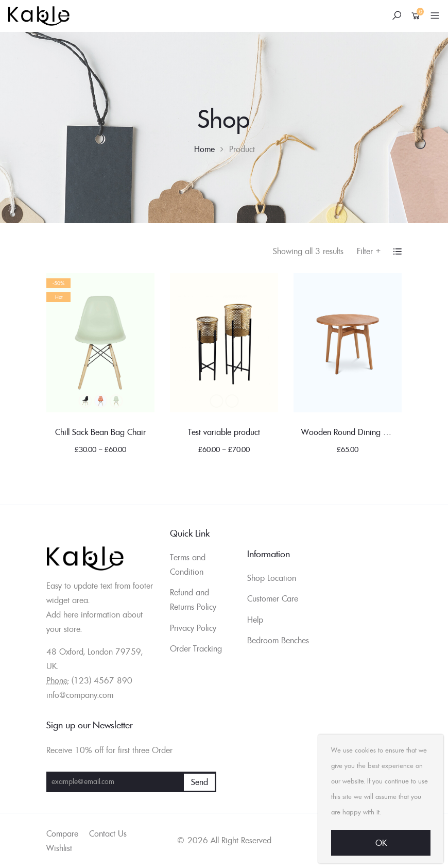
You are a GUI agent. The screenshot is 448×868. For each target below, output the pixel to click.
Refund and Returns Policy (193, 599)
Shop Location (272, 578)
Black (85, 401)
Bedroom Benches (278, 640)
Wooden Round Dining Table (351, 432)
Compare (62, 833)
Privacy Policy (193, 628)
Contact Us (108, 833)
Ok (381, 843)
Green (116, 401)
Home (204, 149)
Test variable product (224, 432)
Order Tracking (196, 648)
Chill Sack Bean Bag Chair (100, 432)
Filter (369, 251)
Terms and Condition (188, 564)
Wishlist (59, 848)
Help (255, 620)
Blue (100, 401)
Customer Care (273, 598)
